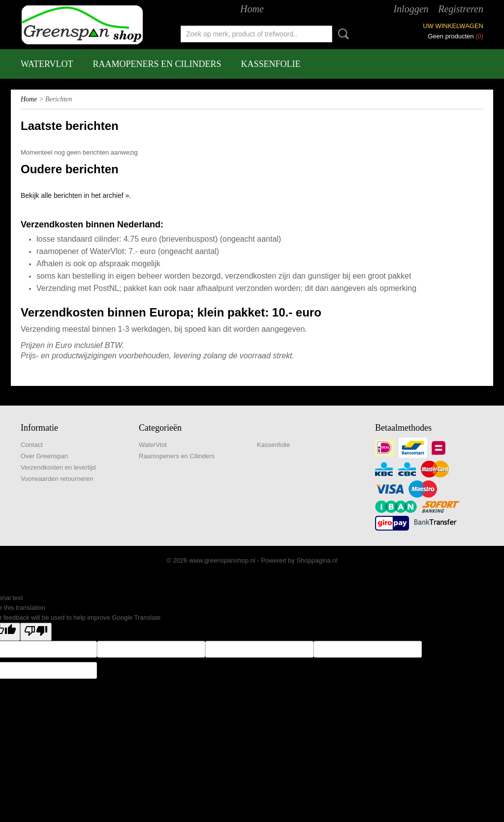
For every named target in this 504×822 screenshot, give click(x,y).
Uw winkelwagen (453, 26)
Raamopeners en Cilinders (157, 64)
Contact (32, 445)
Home (252, 9)
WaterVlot (47, 64)
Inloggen (411, 9)
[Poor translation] (36, 632)
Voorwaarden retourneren (57, 479)
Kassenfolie (271, 64)
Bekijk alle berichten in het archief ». (76, 195)
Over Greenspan (44, 456)
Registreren (461, 9)
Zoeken (342, 34)
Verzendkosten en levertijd (58, 467)
